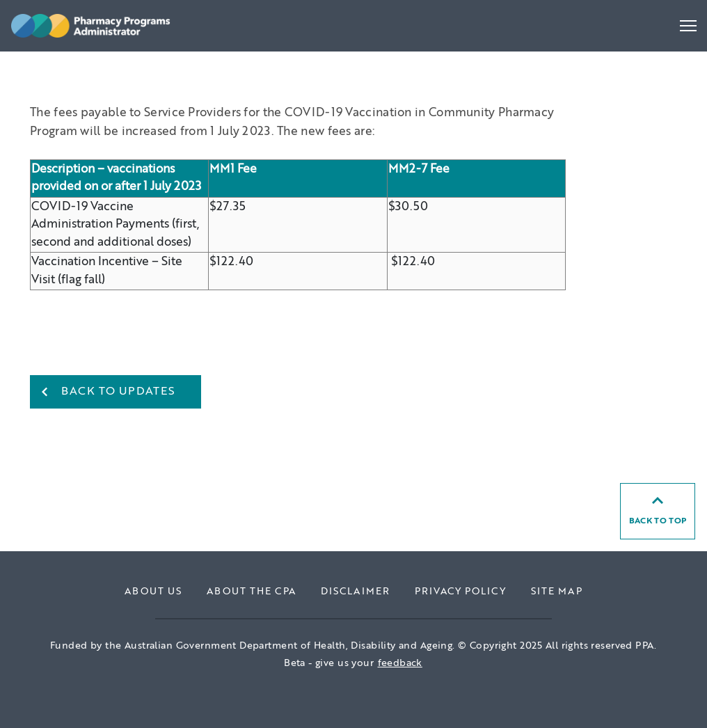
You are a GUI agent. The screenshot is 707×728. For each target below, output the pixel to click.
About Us (153, 592)
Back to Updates (118, 392)
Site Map (557, 592)
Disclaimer (355, 592)
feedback (400, 663)
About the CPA (251, 592)
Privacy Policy (460, 592)
